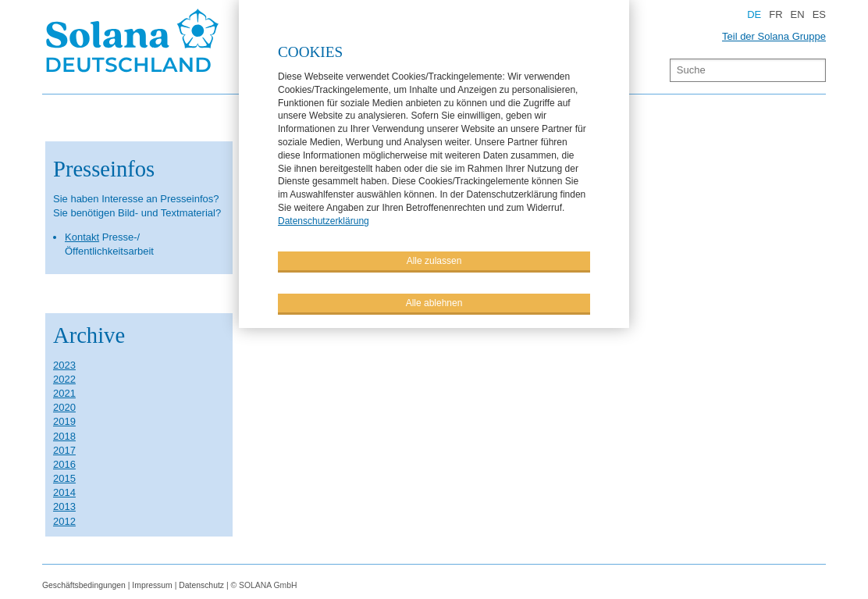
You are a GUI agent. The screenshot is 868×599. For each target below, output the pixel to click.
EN (798, 14)
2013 (64, 506)
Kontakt (82, 237)
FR (776, 14)
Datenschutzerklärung (324, 220)
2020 (64, 407)
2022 (64, 379)
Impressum (152, 585)
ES (819, 14)
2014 (64, 492)
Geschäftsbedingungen (84, 585)
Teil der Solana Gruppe (774, 36)
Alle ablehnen (434, 302)
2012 (64, 521)
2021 (64, 393)
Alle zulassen (434, 260)
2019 (64, 421)
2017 (64, 450)
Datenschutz (201, 585)
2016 (64, 464)
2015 (64, 478)
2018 (64, 436)
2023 (64, 365)
